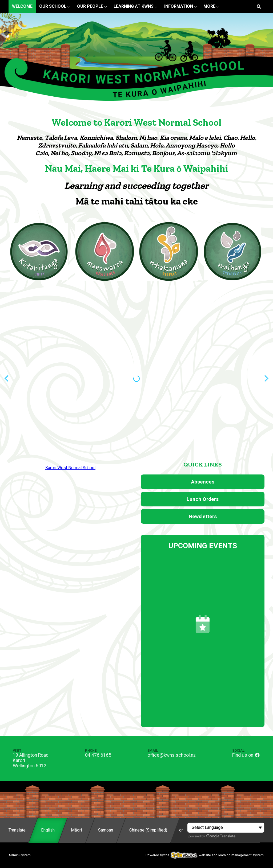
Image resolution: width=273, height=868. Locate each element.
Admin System (20, 855)
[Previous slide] (7, 378)
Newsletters (203, 516)
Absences (203, 482)
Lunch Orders (203, 499)
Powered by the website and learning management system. (205, 855)
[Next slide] (266, 378)
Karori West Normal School (70, 468)
